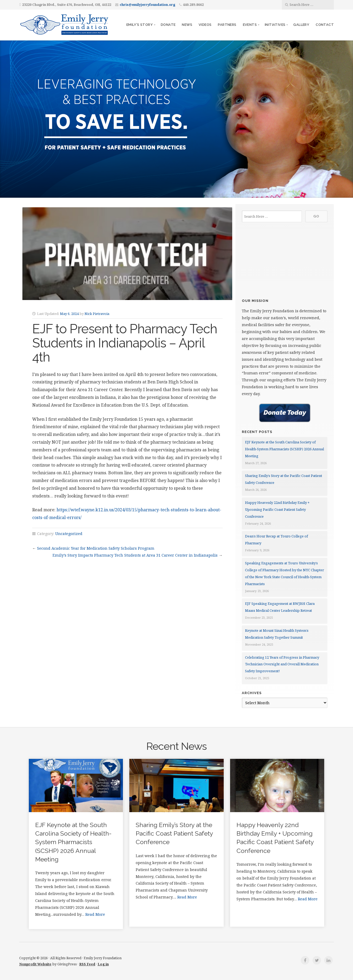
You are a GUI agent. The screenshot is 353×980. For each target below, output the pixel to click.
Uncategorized (69, 534)
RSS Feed (87, 964)
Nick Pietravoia (97, 314)
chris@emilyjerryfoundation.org (147, 5)
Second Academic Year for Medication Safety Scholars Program (96, 548)
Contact (325, 25)
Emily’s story (140, 25)
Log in (103, 964)
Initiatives (275, 25)
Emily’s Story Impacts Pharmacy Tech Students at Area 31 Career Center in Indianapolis (135, 555)
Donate (168, 25)
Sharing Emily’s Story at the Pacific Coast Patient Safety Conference (174, 833)
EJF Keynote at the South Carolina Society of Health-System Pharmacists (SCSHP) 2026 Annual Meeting (284, 449)
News (187, 25)
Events (250, 25)
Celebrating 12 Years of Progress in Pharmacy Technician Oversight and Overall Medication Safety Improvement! (282, 664)
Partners (227, 25)
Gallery (301, 25)
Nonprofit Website (35, 964)
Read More (95, 914)
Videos (205, 25)
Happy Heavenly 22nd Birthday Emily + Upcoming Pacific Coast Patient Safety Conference (277, 509)
